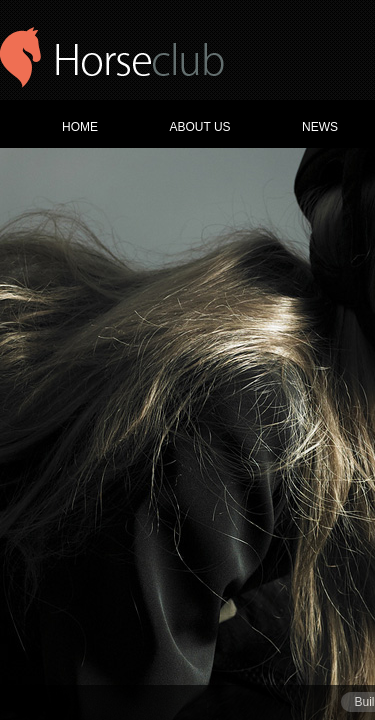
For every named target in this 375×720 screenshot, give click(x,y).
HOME (80, 127)
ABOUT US (199, 127)
